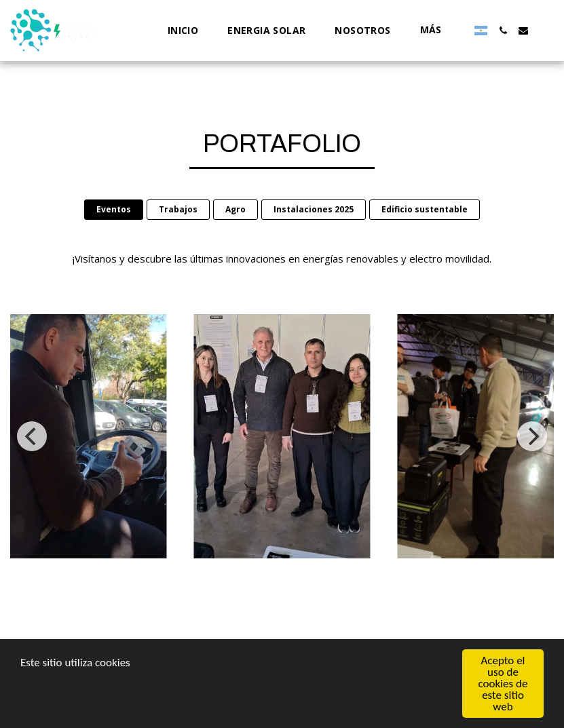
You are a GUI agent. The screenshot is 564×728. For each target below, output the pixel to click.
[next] (532, 436)
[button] (503, 31)
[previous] (32, 436)
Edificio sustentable (425, 209)
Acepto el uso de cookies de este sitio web (503, 684)
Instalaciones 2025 (314, 209)
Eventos (114, 209)
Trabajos (178, 209)
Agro (236, 209)
